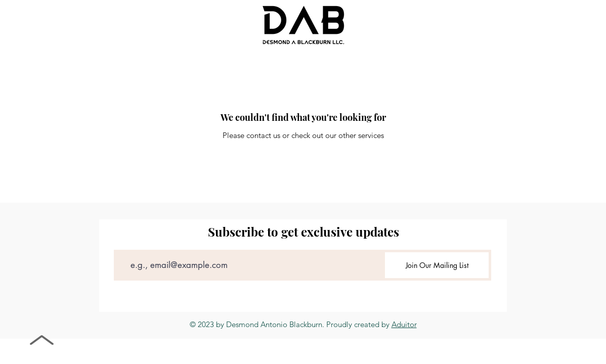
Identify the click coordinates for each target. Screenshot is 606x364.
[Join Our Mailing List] (437, 265)
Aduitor (404, 324)
